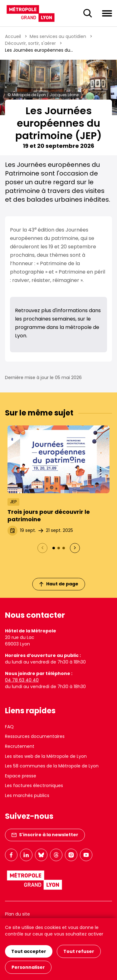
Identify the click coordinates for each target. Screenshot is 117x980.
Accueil (13, 36)
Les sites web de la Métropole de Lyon (46, 756)
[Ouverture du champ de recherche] (88, 13)
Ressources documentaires (35, 736)
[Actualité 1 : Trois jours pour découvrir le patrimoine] (54, 548)
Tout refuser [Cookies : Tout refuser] (79, 951)
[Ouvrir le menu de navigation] (107, 13)
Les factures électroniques (34, 785)
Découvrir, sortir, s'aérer (30, 43)
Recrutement (20, 746)
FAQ (9, 727)
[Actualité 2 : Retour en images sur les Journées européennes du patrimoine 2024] (59, 548)
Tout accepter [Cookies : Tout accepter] (29, 951)
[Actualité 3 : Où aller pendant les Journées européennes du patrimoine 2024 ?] (64, 548)
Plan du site (17, 914)
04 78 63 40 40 (22, 680)
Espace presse (21, 776)
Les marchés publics (27, 795)
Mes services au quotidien (58, 36)
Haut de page (59, 584)
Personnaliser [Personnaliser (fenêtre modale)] (28, 967)
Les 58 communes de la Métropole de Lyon (52, 766)
